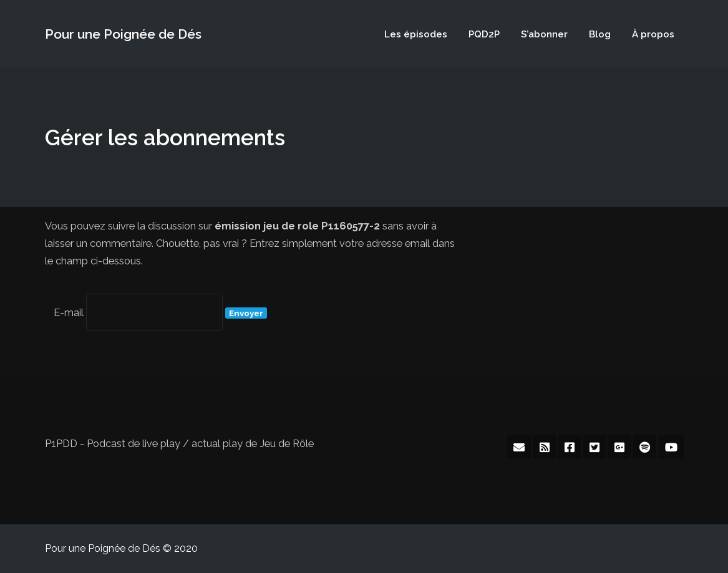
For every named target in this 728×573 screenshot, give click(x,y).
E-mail (69, 313)
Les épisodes (416, 34)
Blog (600, 34)
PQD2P (484, 34)
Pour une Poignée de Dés (123, 34)
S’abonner (544, 34)
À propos (653, 34)
